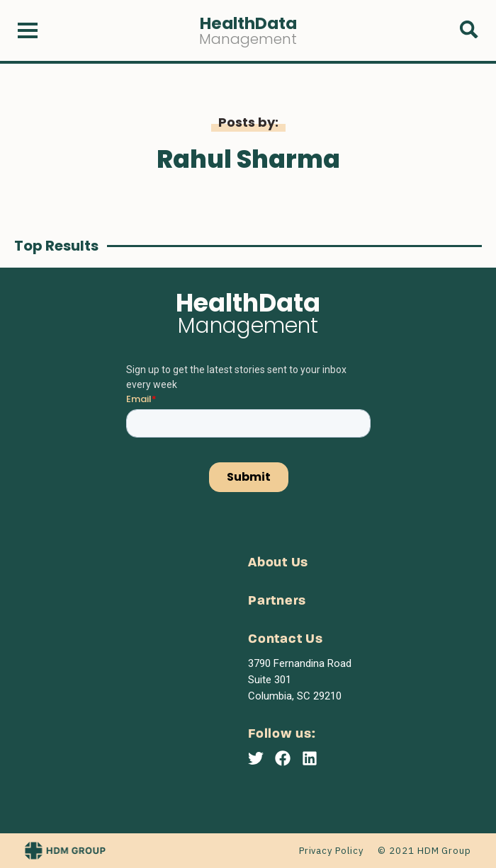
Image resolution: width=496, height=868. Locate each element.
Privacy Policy (331, 851)
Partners (277, 601)
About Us (278, 563)
